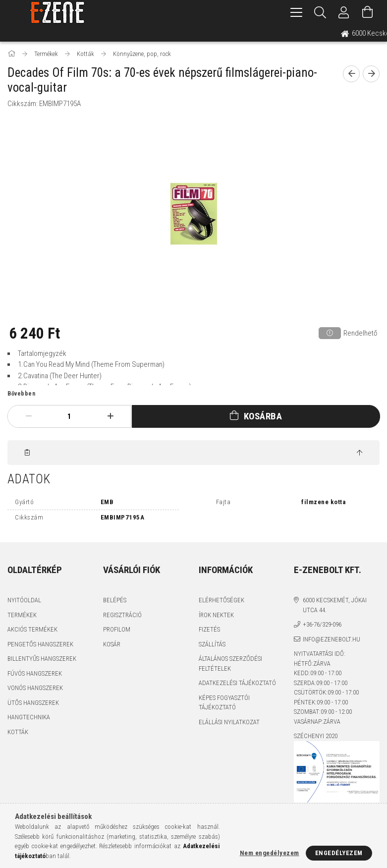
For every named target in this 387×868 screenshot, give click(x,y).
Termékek (22, 615)
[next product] (371, 74)
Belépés (115, 600)
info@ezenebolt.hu (332, 639)
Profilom (117, 629)
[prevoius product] (351, 74)
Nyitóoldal (24, 600)
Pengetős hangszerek (40, 644)
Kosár (112, 644)
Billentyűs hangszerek (42, 659)
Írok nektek (216, 615)
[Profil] (344, 12)
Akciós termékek (32, 629)
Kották (18, 732)
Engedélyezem (339, 853)
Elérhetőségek (221, 600)
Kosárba (263, 416)
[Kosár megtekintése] (368, 12)
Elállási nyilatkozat (229, 722)
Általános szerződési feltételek (230, 664)
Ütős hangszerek (33, 703)
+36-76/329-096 (322, 624)
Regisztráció (122, 615)
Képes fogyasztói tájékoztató (224, 703)
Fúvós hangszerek (35, 673)
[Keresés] (320, 12)
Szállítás (212, 644)
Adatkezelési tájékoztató (237, 683)
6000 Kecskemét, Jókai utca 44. (335, 605)
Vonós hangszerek (35, 688)
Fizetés (209, 629)
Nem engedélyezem (270, 853)
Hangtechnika (29, 717)
